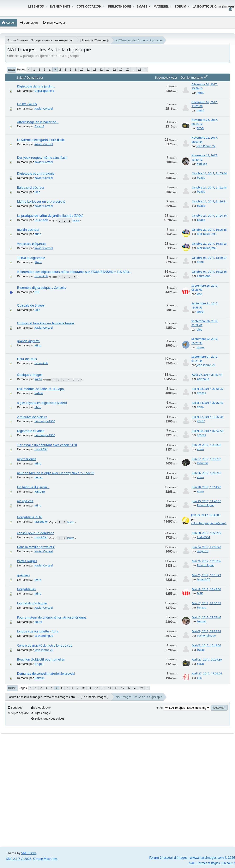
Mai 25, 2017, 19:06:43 (206, 575)
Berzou (202, 607)
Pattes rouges (27, 561)
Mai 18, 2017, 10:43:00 (206, 589)
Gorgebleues (26, 589)
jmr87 (201, 93)
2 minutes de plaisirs (32, 417)
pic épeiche (25, 501)
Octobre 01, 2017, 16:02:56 (209, 272)
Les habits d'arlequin (32, 603)
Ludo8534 (41, 449)
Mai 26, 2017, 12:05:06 (206, 561)
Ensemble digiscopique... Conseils (42, 288)
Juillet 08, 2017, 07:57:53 (208, 431)
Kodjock (202, 164)
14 (108, 69)
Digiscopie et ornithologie (36, 173)
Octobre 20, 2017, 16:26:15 (209, 230)
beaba (201, 178)
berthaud (203, 379)
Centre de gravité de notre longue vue (45, 645)
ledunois (203, 463)
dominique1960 (45, 421)
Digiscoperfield (44, 91)
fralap (201, 650)
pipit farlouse (27, 459)
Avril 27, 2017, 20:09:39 (207, 659)
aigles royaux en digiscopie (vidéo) (42, 403)
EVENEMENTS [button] (61, 6)
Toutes (76, 221)
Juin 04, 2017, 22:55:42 (206, 547)
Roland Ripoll (206, 505)
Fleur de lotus (27, 359)
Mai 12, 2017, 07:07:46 (206, 617)
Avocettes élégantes (32, 244)
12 (95, 69)
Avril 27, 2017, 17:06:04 (207, 673)
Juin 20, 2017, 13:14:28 (206, 487)
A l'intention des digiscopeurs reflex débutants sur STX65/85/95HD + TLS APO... (74, 272)
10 (82, 69)
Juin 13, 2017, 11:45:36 (206, 501)
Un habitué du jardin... (33, 487)
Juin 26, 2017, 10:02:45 (206, 473)
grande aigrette (28, 341)
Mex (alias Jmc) (207, 234)
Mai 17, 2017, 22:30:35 (206, 603)
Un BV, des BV (27, 104)
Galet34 (39, 678)
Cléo (37, 192)
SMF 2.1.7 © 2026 (19, 859)
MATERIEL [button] (161, 6)
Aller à (159, 708)
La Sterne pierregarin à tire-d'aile (41, 140)
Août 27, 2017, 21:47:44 (207, 375)
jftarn (38, 262)
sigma (200, 347)
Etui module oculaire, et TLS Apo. (41, 389)
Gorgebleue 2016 (30, 517)
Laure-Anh (41, 220)
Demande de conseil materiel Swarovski (46, 673)
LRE (199, 678)
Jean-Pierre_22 (206, 146)
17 (127, 69)
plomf (38, 622)
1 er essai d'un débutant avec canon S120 (47, 445)
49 (140, 69)
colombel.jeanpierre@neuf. (209, 523)
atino (38, 234)
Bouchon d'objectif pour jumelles (41, 659)
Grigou (39, 664)
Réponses (162, 77)
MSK (199, 294)
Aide (192, 863)
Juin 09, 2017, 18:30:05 (206, 515)
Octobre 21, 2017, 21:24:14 (209, 216)
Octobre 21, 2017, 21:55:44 (209, 173)
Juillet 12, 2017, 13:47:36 (208, 417)
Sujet (20, 77)
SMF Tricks (29, 853)
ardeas (39, 393)
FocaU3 (39, 126)
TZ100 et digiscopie (31, 258)
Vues (174, 77)
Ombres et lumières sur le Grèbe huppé (46, 323)
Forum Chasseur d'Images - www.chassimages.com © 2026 (192, 858)
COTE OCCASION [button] (90, 6)
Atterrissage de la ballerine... (38, 122)
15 (114, 69)
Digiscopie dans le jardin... (36, 86)
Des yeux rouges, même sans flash (42, 158)
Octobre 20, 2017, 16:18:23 (209, 244)
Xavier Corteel (44, 108)
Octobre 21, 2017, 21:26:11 (209, 201)
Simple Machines (45, 859)
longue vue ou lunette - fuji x (38, 631)
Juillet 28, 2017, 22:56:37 (208, 389)
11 (88, 69)
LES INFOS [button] (36, 6)
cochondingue (44, 636)
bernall (202, 621)
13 (101, 69)
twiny (38, 580)
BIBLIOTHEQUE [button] (120, 6)
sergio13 (203, 551)
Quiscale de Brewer (31, 305)
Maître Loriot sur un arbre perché (41, 201)
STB (37, 292)
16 (121, 69)
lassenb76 (41, 521)
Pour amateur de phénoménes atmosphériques (52, 617)
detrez (39, 477)
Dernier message (195, 77)
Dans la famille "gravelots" (36, 547)
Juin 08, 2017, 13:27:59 (206, 533)
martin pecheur (28, 230)
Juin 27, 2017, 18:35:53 (206, 459)
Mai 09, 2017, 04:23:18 (206, 631)
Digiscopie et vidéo (31, 431)
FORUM (181, 6)
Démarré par (35, 77)
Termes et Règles (209, 863)
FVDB (200, 128)
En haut (12, 688)
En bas (12, 69)
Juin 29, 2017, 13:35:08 (206, 445)
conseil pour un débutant (35, 533)
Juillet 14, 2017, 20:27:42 (208, 403)
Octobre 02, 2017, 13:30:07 (209, 258)
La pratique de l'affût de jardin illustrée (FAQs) (50, 216)
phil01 (201, 312)
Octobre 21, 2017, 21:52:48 (209, 187)
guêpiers (23, 575)
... (134, 69)
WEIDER (40, 491)
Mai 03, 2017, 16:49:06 (206, 645)
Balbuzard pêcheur (31, 188)
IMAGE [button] (143, 6)
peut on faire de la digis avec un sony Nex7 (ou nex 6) (56, 473)
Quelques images (30, 375)
